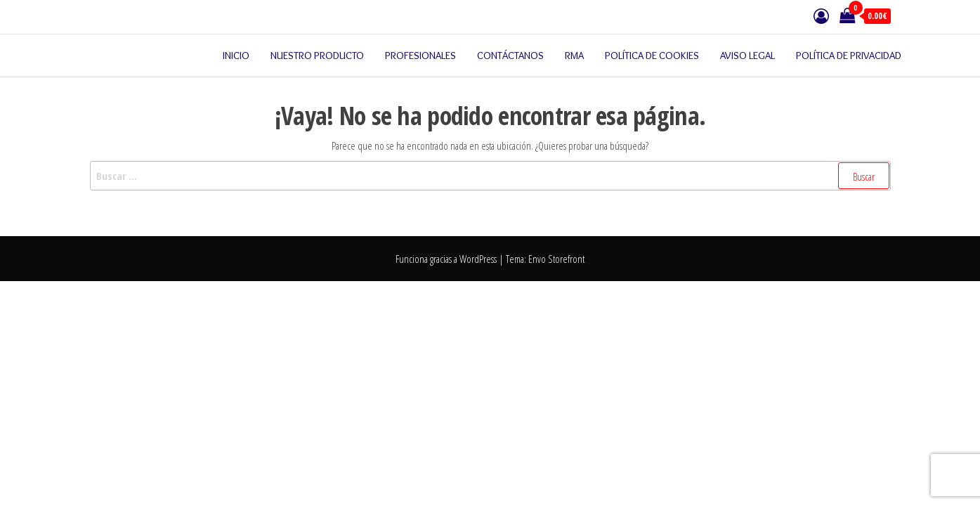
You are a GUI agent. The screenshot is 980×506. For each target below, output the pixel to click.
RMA (574, 56)
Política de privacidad (849, 56)
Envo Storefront (556, 259)
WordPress (478, 259)
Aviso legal (747, 56)
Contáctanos (510, 56)
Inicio (236, 56)
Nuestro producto (317, 56)
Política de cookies (652, 56)
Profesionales (420, 56)
